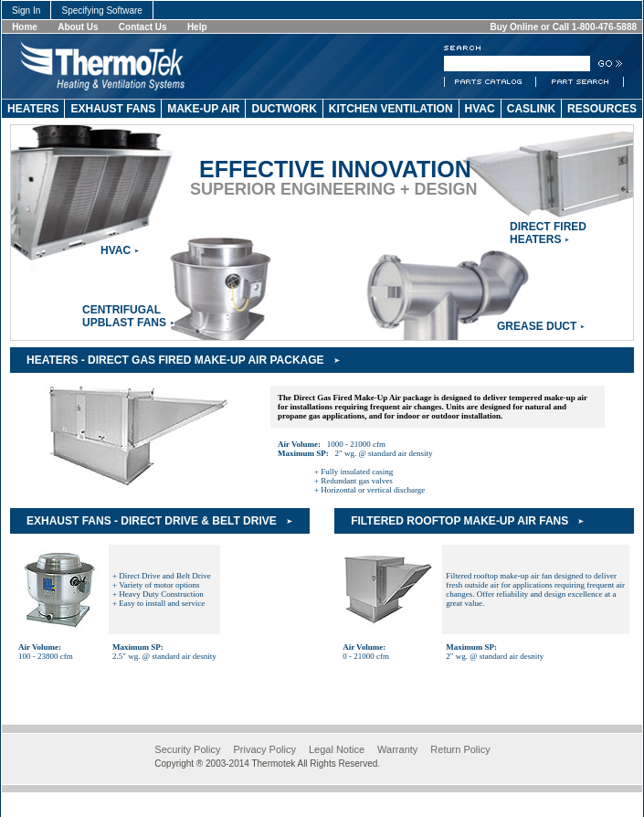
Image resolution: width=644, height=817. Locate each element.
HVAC (116, 250)
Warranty (397, 749)
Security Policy (187, 749)
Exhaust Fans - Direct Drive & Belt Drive (152, 521)
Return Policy (460, 749)
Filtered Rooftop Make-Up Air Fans (459, 521)
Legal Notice (337, 749)
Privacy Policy (264, 749)
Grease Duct (537, 326)
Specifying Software (102, 11)
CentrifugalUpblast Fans (124, 316)
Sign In (26, 11)
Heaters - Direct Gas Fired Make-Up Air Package (175, 360)
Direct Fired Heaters (548, 233)
